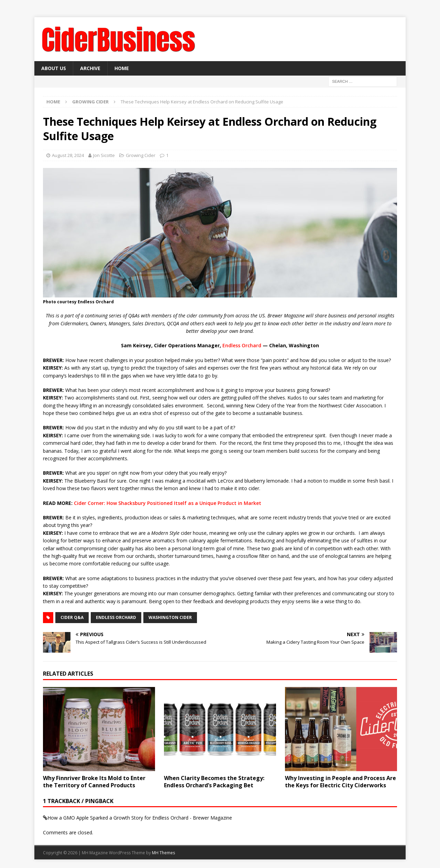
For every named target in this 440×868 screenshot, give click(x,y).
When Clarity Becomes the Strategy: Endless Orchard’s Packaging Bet (214, 782)
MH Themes (163, 853)
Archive (90, 68)
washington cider (170, 617)
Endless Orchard (242, 345)
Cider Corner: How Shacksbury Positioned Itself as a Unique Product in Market (168, 503)
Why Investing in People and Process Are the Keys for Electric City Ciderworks (340, 782)
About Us (54, 68)
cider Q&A (72, 617)
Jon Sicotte (104, 155)
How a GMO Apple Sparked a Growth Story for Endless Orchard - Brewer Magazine (140, 818)
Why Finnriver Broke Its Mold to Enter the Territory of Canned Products (94, 782)
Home (122, 68)
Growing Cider (141, 155)
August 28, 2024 (68, 155)
